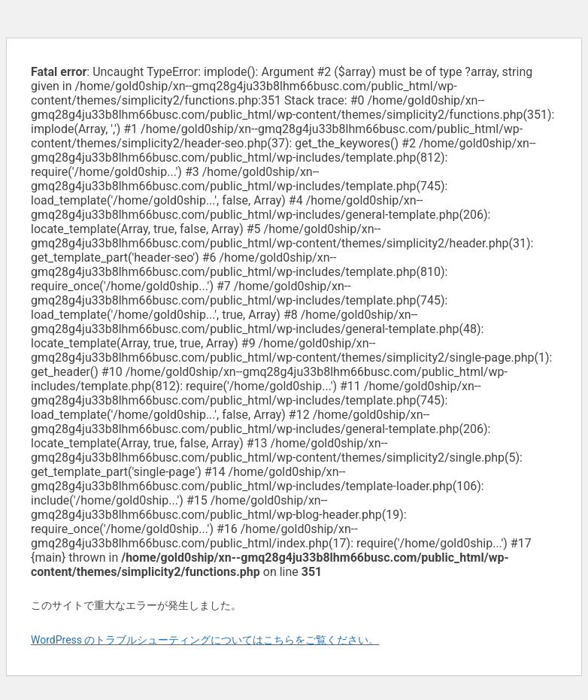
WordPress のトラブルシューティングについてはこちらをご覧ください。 (205, 640)
